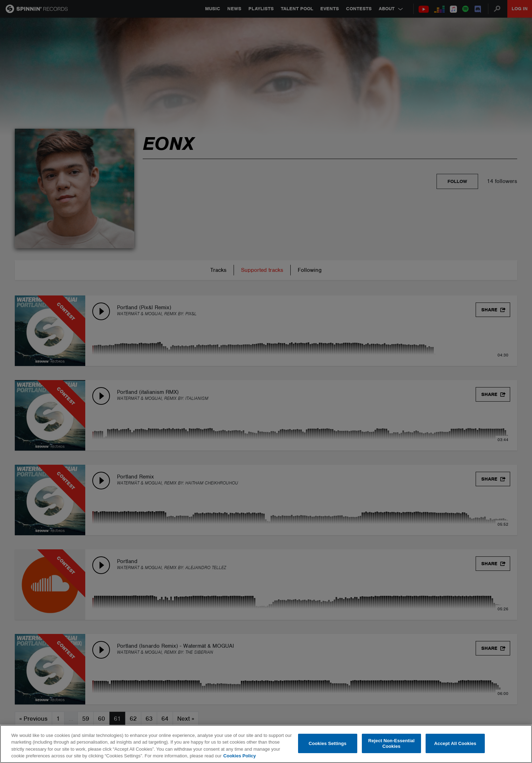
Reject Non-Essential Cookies (391, 743)
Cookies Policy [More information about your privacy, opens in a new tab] (240, 756)
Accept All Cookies (455, 743)
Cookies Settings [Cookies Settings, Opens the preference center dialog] (328, 743)
